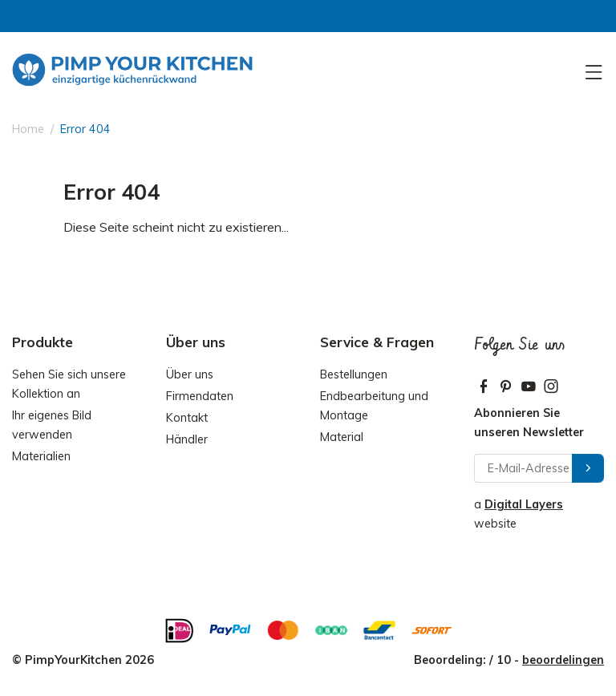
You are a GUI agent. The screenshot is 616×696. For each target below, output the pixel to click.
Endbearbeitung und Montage (374, 406)
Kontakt (187, 418)
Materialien (41, 456)
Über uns (190, 374)
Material (342, 437)
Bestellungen (354, 374)
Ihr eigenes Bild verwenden (52, 425)
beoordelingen (563, 660)
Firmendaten (200, 396)
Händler (187, 439)
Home (28, 129)
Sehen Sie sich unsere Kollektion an (69, 384)
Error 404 (85, 129)
